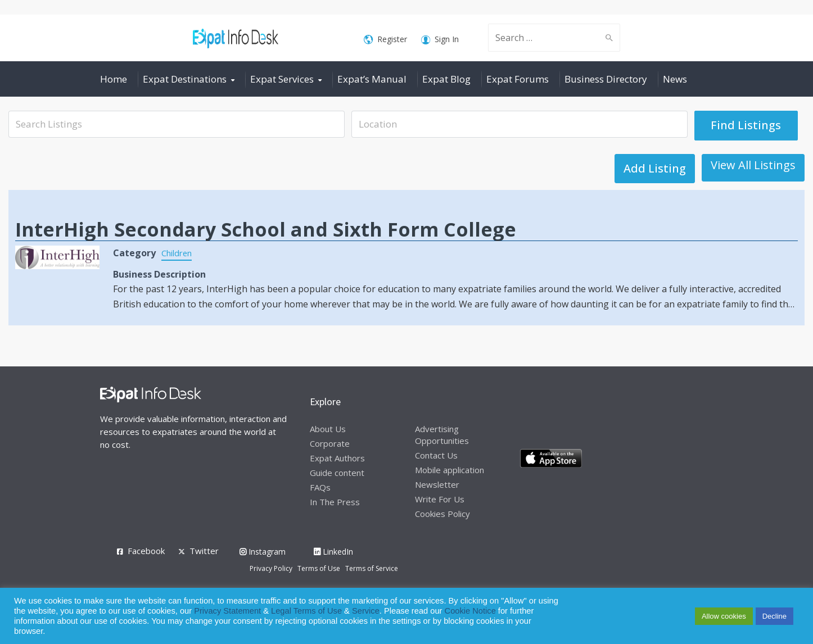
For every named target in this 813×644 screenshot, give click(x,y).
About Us (328, 429)
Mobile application (450, 470)
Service (366, 611)
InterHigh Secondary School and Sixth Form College (266, 229)
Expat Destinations (185, 79)
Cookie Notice (470, 611)
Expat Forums (518, 79)
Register (385, 40)
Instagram (263, 552)
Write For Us (440, 499)
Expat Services (282, 79)
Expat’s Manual (372, 79)
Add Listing (764, 168)
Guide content (337, 473)
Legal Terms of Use (306, 611)
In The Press (335, 502)
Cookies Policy (442, 514)
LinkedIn (333, 552)
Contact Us (436, 455)
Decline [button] (774, 616)
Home (114, 79)
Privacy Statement (227, 611)
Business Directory (606, 79)
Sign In (440, 40)
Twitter (204, 551)
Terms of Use (319, 568)
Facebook (146, 551)
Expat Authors (337, 458)
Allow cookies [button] (724, 616)
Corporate (330, 443)
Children (179, 253)
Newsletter (437, 484)
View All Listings (666, 165)
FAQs (320, 487)
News (675, 79)
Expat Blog (446, 79)
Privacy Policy (271, 568)
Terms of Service (372, 568)
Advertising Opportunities (442, 435)
